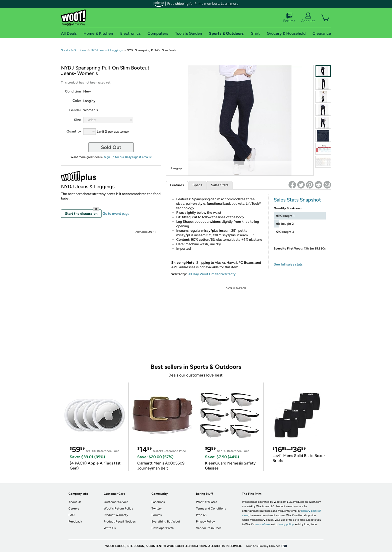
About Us (75, 502)
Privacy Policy (205, 521)
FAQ (71, 515)
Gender (75, 110)
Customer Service (116, 502)
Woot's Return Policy (118, 508)
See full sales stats (288, 264)
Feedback (75, 521)
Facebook (158, 502)
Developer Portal (163, 528)
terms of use (262, 524)
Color (77, 101)
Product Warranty (116, 515)
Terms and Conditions (211, 508)
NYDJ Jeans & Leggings (107, 50)
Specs (197, 185)
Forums (289, 18)
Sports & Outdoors (74, 50)
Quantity (74, 131)
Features (177, 185)
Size (77, 120)
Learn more (230, 4)
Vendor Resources (209, 528)
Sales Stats (220, 185)
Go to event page (116, 214)
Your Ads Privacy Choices (263, 546)
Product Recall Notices (120, 521)
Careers (74, 508)
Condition (73, 91)
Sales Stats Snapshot (297, 200)
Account (308, 18)
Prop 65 (201, 515)
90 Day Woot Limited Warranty (212, 274)
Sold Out (111, 147)
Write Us (110, 528)
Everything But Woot (166, 521)
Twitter (157, 508)
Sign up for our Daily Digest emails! (128, 157)
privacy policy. (285, 524)
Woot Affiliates (207, 502)
